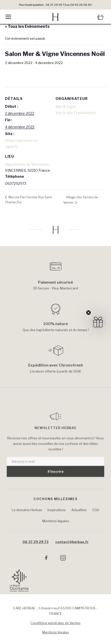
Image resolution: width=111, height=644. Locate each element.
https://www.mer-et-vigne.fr (22, 143)
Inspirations (57, 518)
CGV (96, 518)
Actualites (79, 518)
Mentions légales (56, 529)
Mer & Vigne (66, 107)
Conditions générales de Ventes (55, 625)
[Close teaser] (88, 313)
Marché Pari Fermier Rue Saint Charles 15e (28, 200)
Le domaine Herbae (27, 518)
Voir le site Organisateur (76, 113)
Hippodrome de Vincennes (27, 164)
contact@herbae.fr (72, 550)
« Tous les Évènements (27, 26)
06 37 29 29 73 (35, 550)
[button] (98, 322)
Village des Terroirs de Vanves (81, 200)
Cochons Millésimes (55, 507)
